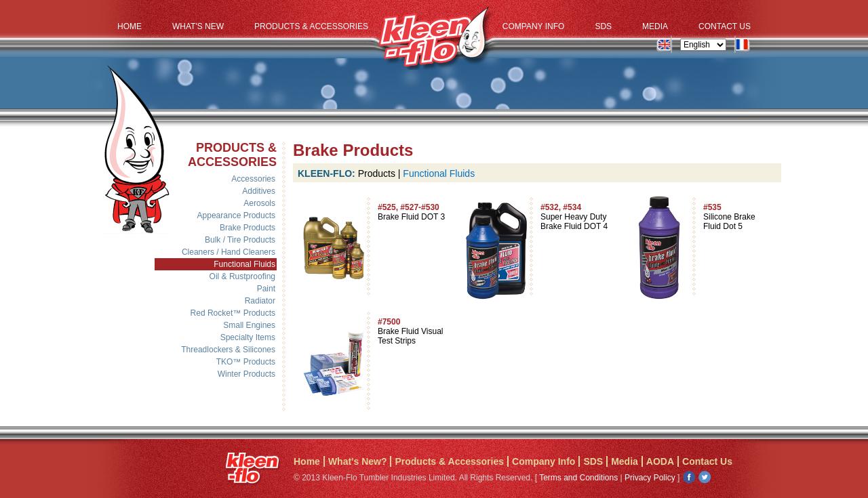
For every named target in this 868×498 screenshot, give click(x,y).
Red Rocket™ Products (233, 313)
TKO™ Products (246, 362)
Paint (266, 289)
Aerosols (259, 203)
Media (655, 26)
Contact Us (725, 26)
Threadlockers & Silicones (228, 350)
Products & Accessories (311, 26)
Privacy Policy (650, 478)
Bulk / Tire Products (240, 240)
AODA (660, 461)
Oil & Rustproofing (242, 276)
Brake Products (248, 228)
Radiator (260, 301)
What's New (198, 26)
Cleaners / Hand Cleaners (229, 252)
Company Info (534, 26)
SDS (603, 26)
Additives (259, 191)
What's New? (358, 461)
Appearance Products (236, 215)
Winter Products (246, 374)
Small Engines (249, 325)
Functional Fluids (244, 264)
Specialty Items (248, 337)
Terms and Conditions (578, 478)
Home (130, 26)
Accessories (253, 179)
